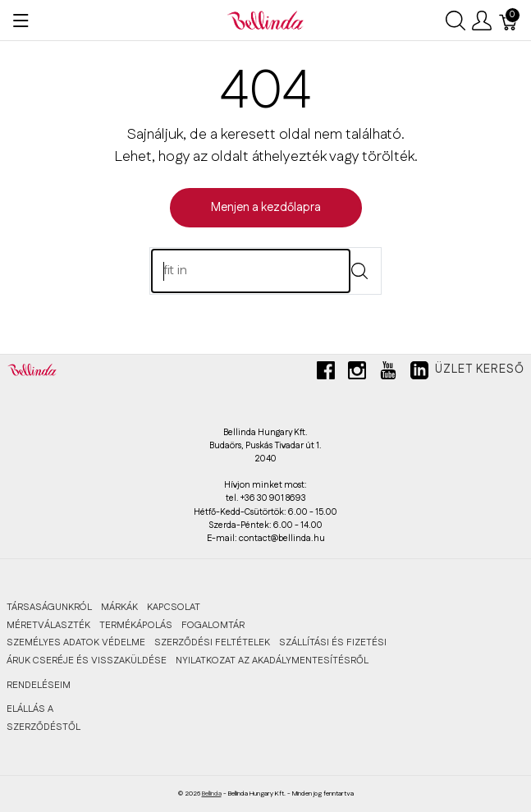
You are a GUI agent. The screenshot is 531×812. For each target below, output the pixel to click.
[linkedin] (419, 377)
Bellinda (212, 794)
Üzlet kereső (480, 369)
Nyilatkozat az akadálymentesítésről (272, 661)
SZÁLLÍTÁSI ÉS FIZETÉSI (333, 642)
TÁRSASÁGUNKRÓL (49, 607)
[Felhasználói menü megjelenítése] (482, 21)
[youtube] (388, 377)
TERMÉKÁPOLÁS (136, 625)
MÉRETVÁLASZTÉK (48, 625)
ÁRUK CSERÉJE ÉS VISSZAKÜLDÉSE (87, 661)
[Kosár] (509, 21)
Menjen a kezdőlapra (266, 208)
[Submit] (359, 272)
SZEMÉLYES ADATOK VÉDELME (76, 642)
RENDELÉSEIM (39, 685)
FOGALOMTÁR (213, 625)
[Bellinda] (265, 20)
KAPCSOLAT (174, 607)
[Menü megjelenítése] (21, 21)
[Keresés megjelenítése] (455, 21)
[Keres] (251, 271)
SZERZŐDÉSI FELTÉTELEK (212, 642)
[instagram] (357, 377)
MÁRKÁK (119, 607)
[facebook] (326, 377)
